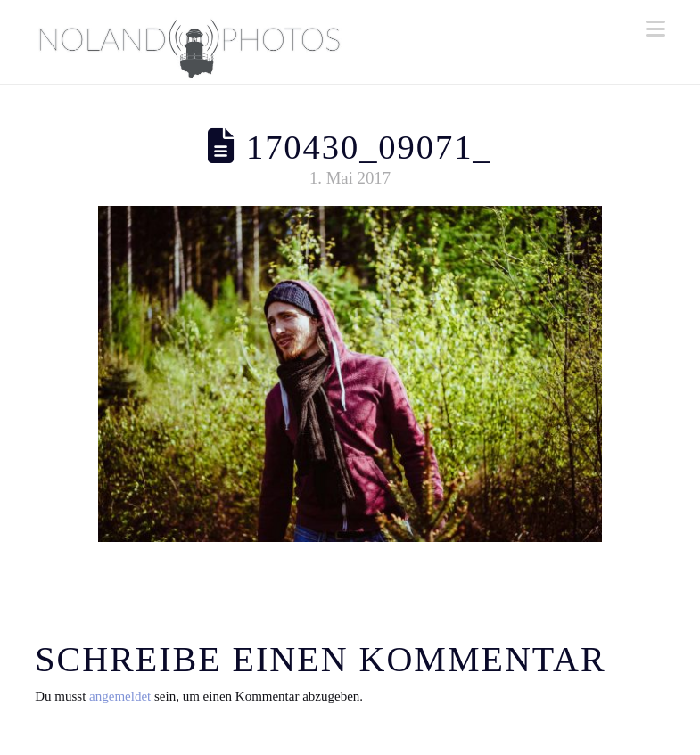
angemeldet (120, 696)
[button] (656, 29)
